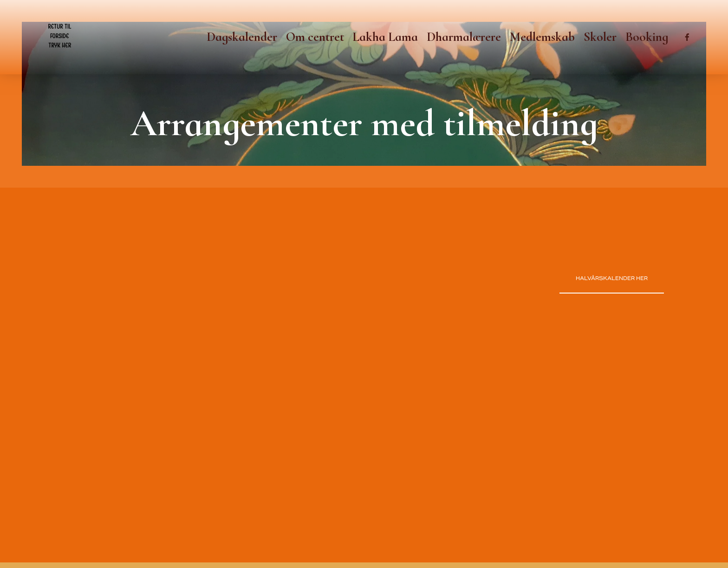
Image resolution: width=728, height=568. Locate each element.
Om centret (315, 37)
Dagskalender (242, 37)
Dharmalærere (464, 37)
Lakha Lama (385, 37)
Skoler (600, 37)
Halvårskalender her (612, 278)
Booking (647, 37)
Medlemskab (542, 37)
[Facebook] (687, 37)
